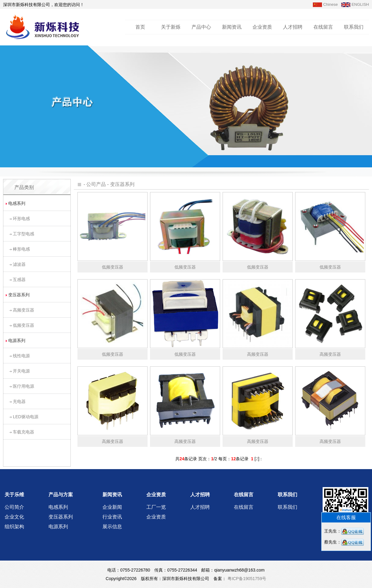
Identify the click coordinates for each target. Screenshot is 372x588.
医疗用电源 (23, 386)
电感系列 (58, 507)
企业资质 (262, 27)
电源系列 (58, 527)
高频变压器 (23, 310)
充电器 (19, 401)
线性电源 (21, 356)
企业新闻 (112, 507)
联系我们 (354, 27)
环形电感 (21, 219)
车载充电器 (23, 432)
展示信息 (112, 527)
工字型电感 (23, 234)
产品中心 (201, 27)
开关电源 (21, 371)
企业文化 (14, 517)
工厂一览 (156, 507)
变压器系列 (122, 184)
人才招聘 (293, 27)
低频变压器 (23, 325)
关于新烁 (171, 27)
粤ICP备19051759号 (246, 579)
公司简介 (14, 507)
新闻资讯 (232, 27)
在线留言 (323, 27)
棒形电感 (21, 249)
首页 (140, 27)
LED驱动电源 (25, 417)
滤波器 (19, 264)
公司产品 (96, 184)
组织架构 (14, 527)
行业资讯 (112, 517)
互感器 (19, 280)
